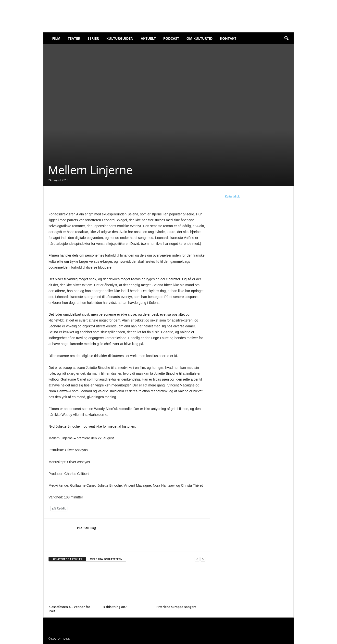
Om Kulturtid (200, 38)
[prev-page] (197, 559)
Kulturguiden (120, 38)
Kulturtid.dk (232, 197)
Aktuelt (148, 38)
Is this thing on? (114, 607)
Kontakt (228, 38)
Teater (74, 38)
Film (56, 38)
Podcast (171, 38)
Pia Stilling (87, 528)
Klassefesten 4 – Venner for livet (69, 609)
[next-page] (203, 559)
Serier (93, 38)
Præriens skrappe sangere (176, 607)
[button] (286, 38)
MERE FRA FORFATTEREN (106, 559)
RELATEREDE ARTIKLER (67, 559)
